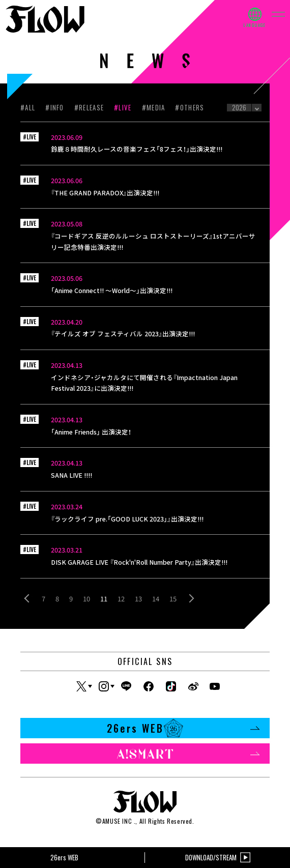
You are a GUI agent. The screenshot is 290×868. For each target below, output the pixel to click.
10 (86, 599)
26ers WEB (183, 728)
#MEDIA (154, 107)
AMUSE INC (117, 821)
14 (156, 599)
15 (173, 599)
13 (138, 599)
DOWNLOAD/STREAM (218, 858)
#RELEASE (89, 107)
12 (121, 599)
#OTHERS (190, 107)
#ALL (28, 107)
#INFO (55, 107)
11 (104, 599)
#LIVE (123, 107)
